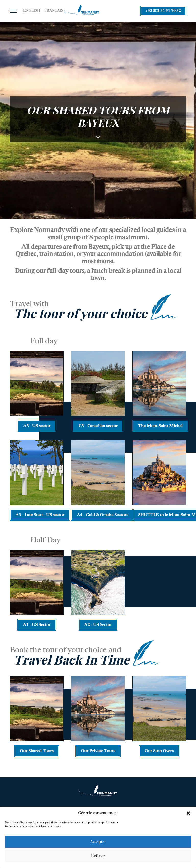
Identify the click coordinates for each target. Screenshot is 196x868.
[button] (188, 814)
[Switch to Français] (54, 11)
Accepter (98, 842)
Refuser (98, 856)
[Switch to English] (32, 11)
